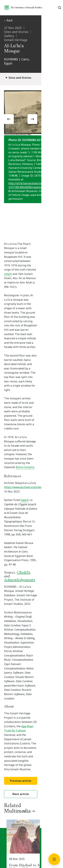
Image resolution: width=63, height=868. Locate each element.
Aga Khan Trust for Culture (21, 552)
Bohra (8, 374)
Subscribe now (32, 731)
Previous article (32, 585)
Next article (32, 598)
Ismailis (17, 374)
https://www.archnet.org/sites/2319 (26, 394)
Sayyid (24, 407)
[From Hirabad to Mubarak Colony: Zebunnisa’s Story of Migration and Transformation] (33, 660)
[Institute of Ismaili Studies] (23, 7)
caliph (40, 249)
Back (8, 20)
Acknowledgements (20, 453)
